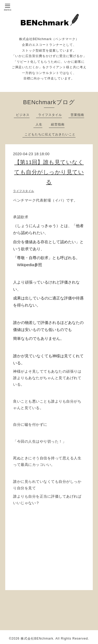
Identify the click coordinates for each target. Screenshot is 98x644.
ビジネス (23, 115)
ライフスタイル (50, 115)
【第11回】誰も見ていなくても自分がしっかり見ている (49, 172)
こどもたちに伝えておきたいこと (50, 134)
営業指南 (77, 115)
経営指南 (58, 124)
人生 (39, 124)
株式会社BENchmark (37, 639)
